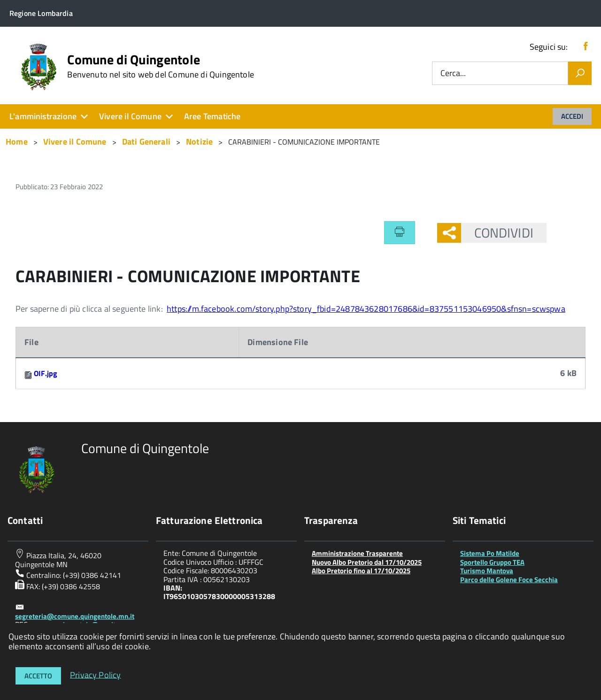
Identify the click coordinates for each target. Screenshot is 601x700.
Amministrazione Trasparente (357, 553)
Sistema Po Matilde (490, 553)
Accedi (572, 116)
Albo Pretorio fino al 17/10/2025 (361, 571)
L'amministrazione (43, 116)
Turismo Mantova (487, 571)
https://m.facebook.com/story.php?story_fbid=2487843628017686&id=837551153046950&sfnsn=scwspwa (366, 309)
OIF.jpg (46, 373)
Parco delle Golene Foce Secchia (509, 580)
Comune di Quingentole (161, 66)
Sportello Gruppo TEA (492, 562)
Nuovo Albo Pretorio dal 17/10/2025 (367, 562)
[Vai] (580, 73)
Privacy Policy (96, 674)
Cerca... (453, 73)
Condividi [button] (497, 233)
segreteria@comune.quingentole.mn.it (75, 616)
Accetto (38, 676)
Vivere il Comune (130, 116)
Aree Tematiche (212, 116)
